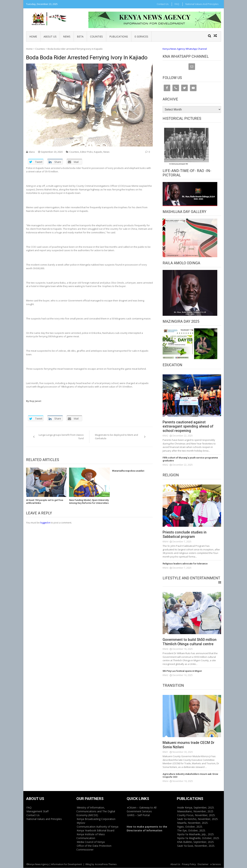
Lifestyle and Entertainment (191, 578)
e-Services (141, 36)
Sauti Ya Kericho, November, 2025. (198, 819)
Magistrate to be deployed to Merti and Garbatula (116, 437)
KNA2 (165, 436)
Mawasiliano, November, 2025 (195, 811)
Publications (119, 36)
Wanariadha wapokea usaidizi (128, 471)
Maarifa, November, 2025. (193, 823)
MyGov (81, 823)
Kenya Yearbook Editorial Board (96, 831)
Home (33, 36)
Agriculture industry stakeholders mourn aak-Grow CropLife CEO (190, 776)
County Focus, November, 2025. (196, 815)
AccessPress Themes (106, 864)
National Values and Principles (202, 4)
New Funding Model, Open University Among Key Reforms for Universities (89, 502)
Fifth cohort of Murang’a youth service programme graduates (190, 459)
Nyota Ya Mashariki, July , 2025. (196, 834)
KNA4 (165, 542)
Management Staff (37, 811)
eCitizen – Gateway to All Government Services (142, 810)
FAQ (177, 4)
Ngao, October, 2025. (190, 827)
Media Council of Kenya (91, 842)
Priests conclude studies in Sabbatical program (185, 535)
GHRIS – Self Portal (138, 815)
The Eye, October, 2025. (191, 831)
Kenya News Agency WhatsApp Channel (185, 49)
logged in (45, 523)
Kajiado (98, 152)
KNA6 (165, 649)
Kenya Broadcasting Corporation (96, 819)
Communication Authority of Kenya (98, 827)
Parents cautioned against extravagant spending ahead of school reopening (188, 427)
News (67, 36)
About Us (50, 36)
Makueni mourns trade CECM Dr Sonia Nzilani (189, 745)
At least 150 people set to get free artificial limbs (45, 502)
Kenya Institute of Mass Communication (91, 836)
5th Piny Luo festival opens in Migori (182, 671)
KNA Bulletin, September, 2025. (196, 842)
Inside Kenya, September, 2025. (196, 808)
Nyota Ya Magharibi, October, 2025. (198, 838)
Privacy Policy (189, 864)
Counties (96, 36)
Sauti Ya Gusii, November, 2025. (196, 846)
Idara (32, 152)
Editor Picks (86, 152)
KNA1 (165, 752)
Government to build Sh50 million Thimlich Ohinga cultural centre (190, 642)
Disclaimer (203, 864)
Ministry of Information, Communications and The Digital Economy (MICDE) (96, 811)
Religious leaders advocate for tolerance (185, 564)
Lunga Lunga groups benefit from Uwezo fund (61, 437)
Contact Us (163, 4)
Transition (173, 686)
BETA (80, 36)
